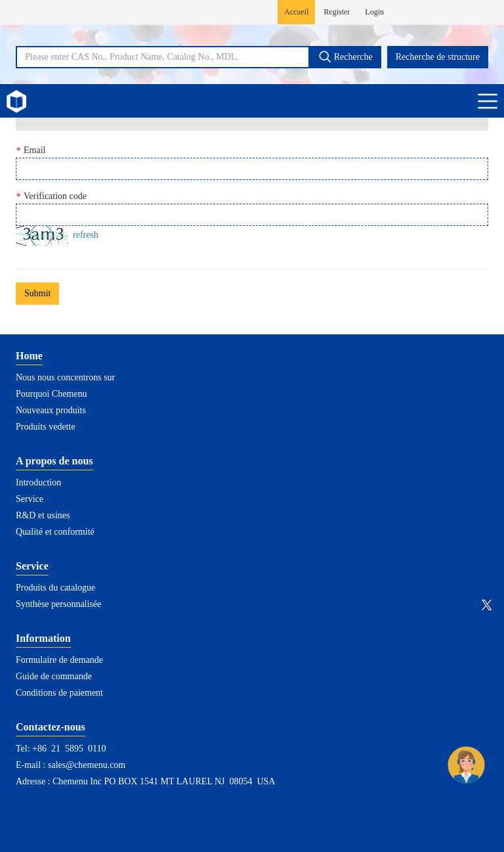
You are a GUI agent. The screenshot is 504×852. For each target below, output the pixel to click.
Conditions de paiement (59, 693)
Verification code (51, 196)
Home (29, 356)
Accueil (296, 12)
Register (337, 12)
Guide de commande (54, 676)
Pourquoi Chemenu (52, 394)
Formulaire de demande (59, 660)
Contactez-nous (51, 727)
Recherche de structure (438, 57)
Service (30, 499)
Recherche (346, 56)
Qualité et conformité (55, 532)
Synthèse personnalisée (58, 604)
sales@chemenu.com (87, 765)
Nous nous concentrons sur (65, 377)
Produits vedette (46, 427)
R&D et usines (43, 515)
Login (374, 12)
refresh (86, 235)
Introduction (38, 482)
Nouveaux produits (51, 410)
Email (31, 150)
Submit (37, 293)
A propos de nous (54, 461)
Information (43, 638)
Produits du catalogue (55, 588)
